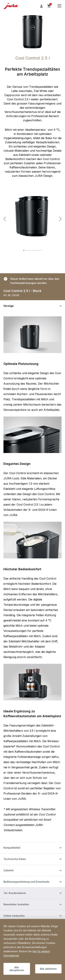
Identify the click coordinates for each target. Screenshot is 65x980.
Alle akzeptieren (17, 969)
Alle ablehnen (48, 969)
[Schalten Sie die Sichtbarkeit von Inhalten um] (32, 306)
